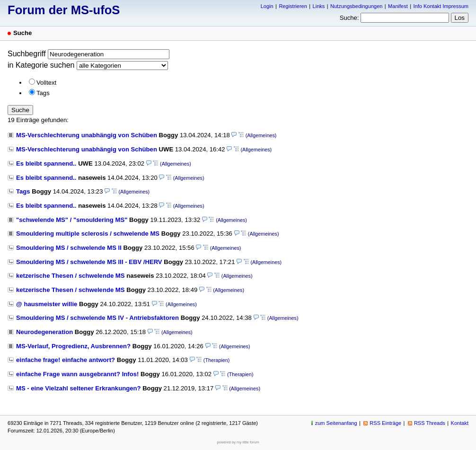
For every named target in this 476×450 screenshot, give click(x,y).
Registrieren (293, 6)
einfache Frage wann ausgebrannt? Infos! (77, 374)
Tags (43, 93)
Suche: (349, 18)
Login (267, 6)
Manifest (398, 6)
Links (319, 6)
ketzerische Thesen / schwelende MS (71, 276)
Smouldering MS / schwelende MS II (69, 248)
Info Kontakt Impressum (441, 6)
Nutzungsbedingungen (356, 6)
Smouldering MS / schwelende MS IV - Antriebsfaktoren (97, 318)
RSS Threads (430, 423)
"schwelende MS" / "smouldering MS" (72, 220)
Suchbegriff (27, 54)
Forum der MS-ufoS (64, 10)
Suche (20, 110)
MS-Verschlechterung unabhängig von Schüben (87, 135)
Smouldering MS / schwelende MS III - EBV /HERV (89, 262)
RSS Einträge (385, 423)
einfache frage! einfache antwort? (66, 360)
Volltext (46, 83)
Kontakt (460, 423)
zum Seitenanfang (336, 423)
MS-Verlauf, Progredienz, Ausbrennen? (73, 346)
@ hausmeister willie (47, 304)
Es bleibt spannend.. (46, 163)
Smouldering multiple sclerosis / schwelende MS (88, 234)
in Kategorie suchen (41, 65)
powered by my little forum (238, 442)
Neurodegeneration (44, 332)
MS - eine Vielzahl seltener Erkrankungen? (79, 388)
